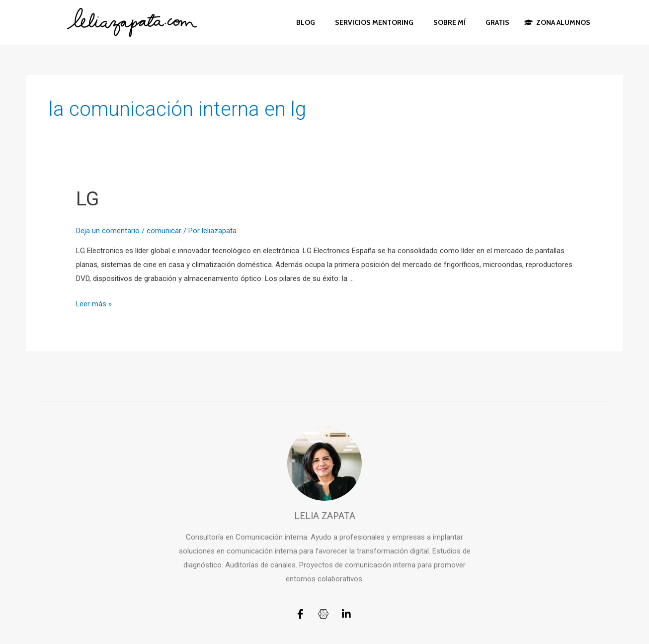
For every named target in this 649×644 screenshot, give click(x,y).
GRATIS (497, 22)
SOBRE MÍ (449, 22)
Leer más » (94, 304)
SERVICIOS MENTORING (374, 22)
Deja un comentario (108, 231)
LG (88, 199)
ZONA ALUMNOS (557, 22)
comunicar (164, 231)
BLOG (306, 22)
